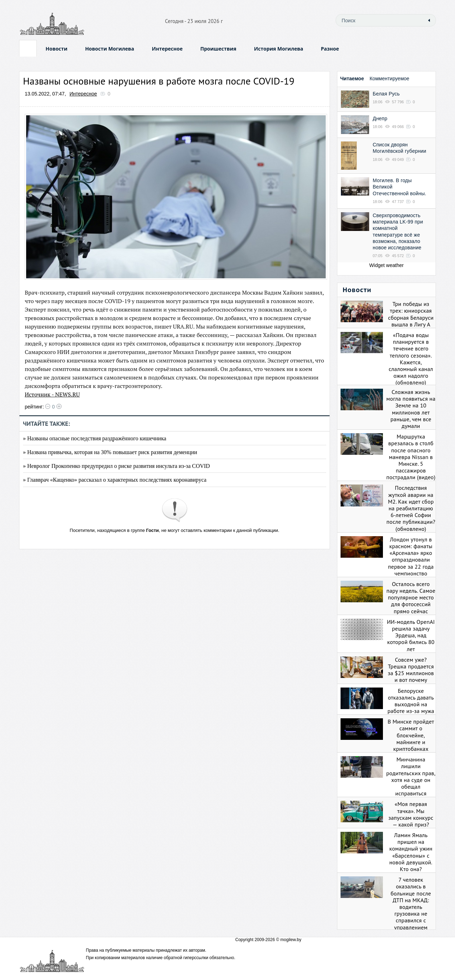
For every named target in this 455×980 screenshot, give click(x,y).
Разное (330, 49)
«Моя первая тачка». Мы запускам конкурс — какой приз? (411, 814)
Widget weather (386, 265)
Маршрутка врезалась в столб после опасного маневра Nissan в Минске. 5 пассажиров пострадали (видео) (411, 457)
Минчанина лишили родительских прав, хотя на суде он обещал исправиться (411, 776)
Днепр (380, 118)
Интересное (167, 49)
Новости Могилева (110, 49)
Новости (57, 49)
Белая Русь (386, 94)
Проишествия (218, 49)
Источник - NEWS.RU (52, 394)
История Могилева (279, 49)
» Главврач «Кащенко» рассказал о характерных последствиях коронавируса (115, 480)
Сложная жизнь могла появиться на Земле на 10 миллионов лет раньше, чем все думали (411, 409)
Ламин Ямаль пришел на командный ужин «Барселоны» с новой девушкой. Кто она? (411, 852)
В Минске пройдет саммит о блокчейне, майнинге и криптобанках (411, 735)
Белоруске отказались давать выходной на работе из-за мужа (411, 701)
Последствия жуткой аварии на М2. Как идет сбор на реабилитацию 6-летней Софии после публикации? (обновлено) (411, 508)
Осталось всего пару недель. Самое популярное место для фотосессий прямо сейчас (411, 598)
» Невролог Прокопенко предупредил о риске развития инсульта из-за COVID (116, 466)
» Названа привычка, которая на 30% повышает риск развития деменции (110, 452)
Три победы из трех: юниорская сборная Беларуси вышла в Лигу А (411, 314)
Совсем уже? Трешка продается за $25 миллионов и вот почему (411, 670)
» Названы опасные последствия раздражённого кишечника (95, 438)
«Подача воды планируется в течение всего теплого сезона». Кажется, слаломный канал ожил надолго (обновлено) (411, 359)
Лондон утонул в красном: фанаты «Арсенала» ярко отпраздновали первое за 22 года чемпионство (411, 556)
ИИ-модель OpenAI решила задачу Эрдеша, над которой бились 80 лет (411, 635)
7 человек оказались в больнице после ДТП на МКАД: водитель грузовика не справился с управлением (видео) (411, 907)
